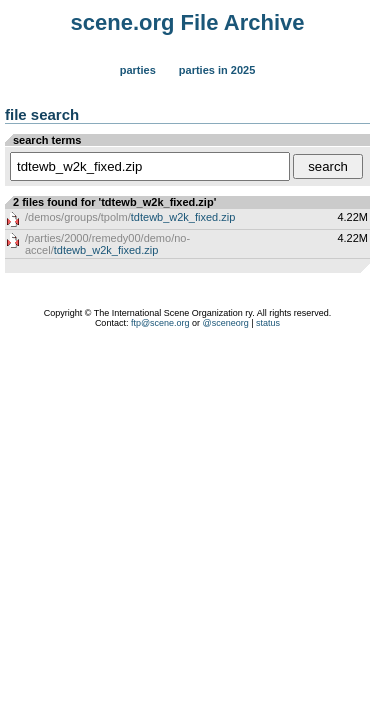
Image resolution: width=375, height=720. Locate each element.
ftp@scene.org (160, 323)
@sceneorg (226, 323)
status (268, 323)
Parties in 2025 (217, 70)
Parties (138, 70)
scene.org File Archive (188, 22)
